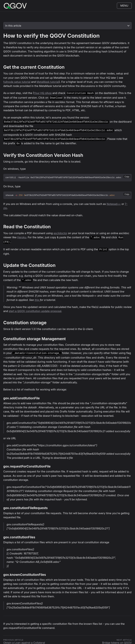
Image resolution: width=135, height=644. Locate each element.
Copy (127, 175)
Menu (124, 6)
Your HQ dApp (43, 93)
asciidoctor (60, 231)
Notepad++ (114, 202)
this (37, 297)
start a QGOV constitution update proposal (35, 308)
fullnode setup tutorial (17, 82)
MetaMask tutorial (48, 82)
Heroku (22, 235)
